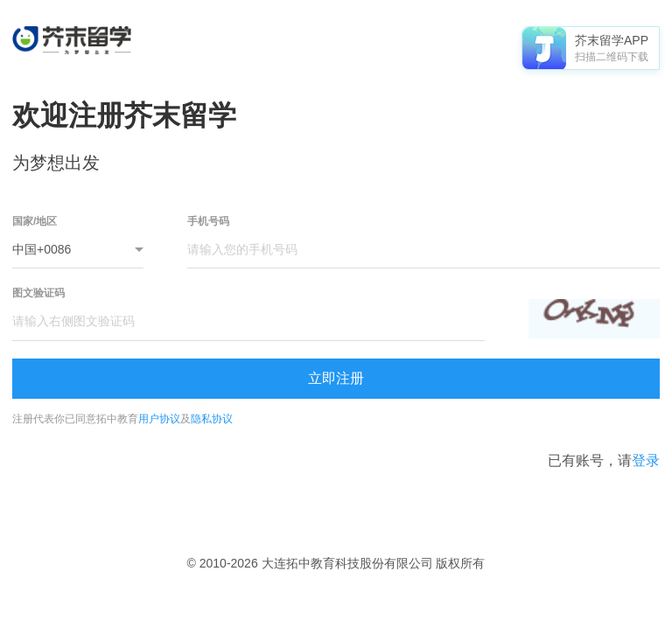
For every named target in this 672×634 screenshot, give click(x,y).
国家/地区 (35, 221)
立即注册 (336, 378)
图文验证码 (38, 293)
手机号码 (208, 221)
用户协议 (159, 419)
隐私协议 (212, 419)
